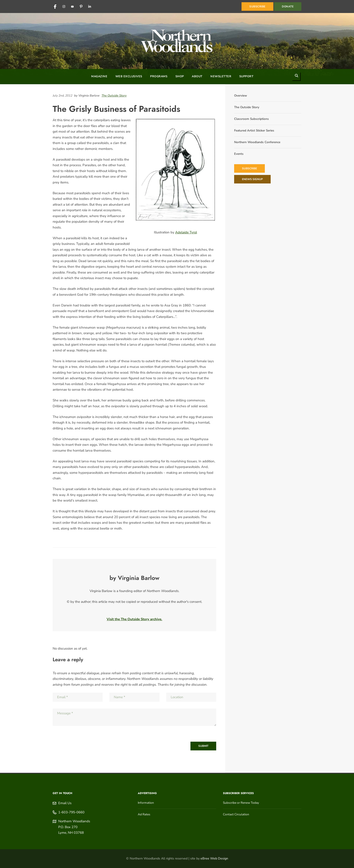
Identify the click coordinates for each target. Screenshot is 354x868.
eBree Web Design (214, 858)
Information (146, 803)
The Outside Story (114, 96)
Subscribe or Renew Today (241, 803)
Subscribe (249, 168)
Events (239, 154)
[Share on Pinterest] (215, 96)
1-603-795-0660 (71, 812)
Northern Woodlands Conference (257, 142)
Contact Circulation (236, 814)
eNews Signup (252, 179)
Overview (241, 96)
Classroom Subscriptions (251, 119)
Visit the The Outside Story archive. (134, 619)
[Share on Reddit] (213, 96)
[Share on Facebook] (211, 96)
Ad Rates (144, 814)
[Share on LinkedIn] (208, 96)
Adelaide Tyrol (186, 232)
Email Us (65, 803)
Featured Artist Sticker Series (254, 130)
